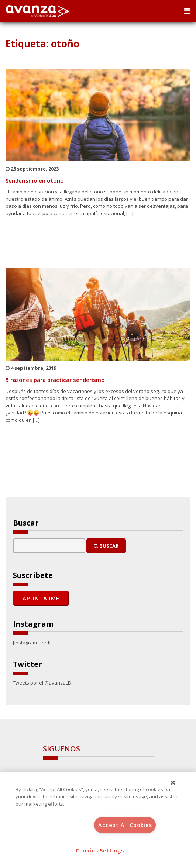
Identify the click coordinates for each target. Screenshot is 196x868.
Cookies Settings (100, 850)
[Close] (173, 783)
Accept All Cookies (125, 825)
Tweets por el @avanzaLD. (43, 683)
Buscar (106, 546)
